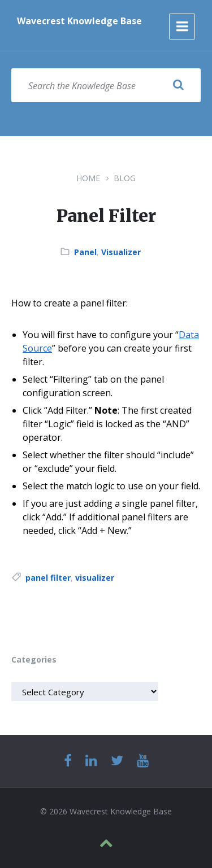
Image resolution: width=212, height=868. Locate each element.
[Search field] (106, 85)
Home (88, 178)
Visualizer (121, 252)
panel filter (48, 578)
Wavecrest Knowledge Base (79, 21)
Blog (125, 178)
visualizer (95, 578)
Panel (85, 252)
